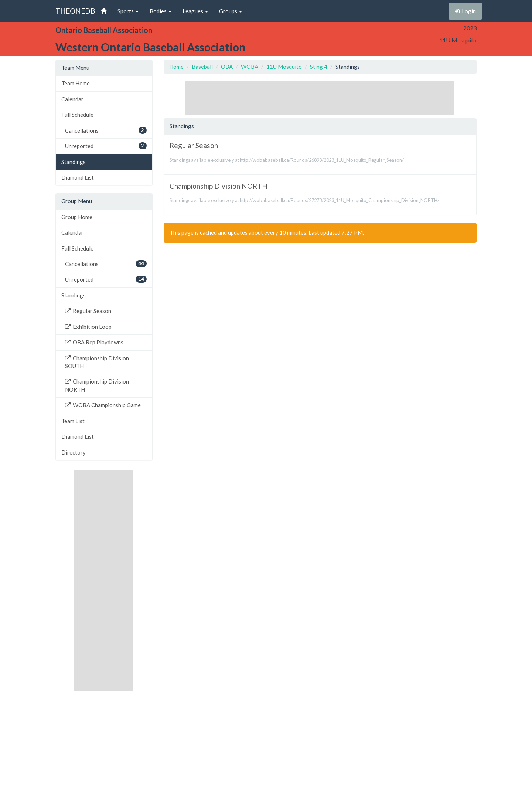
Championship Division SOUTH (97, 362)
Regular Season (88, 311)
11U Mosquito (284, 67)
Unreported (106, 146)
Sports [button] (128, 11)
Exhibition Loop (88, 327)
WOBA (250, 67)
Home (176, 67)
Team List (73, 421)
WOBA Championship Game (103, 405)
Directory (74, 452)
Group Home (77, 217)
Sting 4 (319, 67)
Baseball (202, 67)
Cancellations (106, 130)
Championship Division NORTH (97, 385)
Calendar (72, 99)
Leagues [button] (195, 11)
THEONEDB (75, 11)
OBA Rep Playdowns (94, 342)
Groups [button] (231, 11)
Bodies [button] (161, 11)
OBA (227, 67)
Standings (74, 162)
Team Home (76, 83)
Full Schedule (77, 115)
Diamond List (78, 177)
